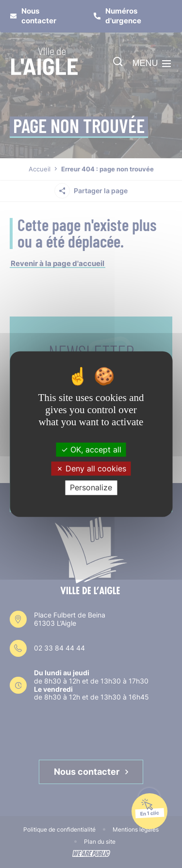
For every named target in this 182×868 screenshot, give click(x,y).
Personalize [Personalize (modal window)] (91, 487)
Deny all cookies (91, 468)
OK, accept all (91, 450)
